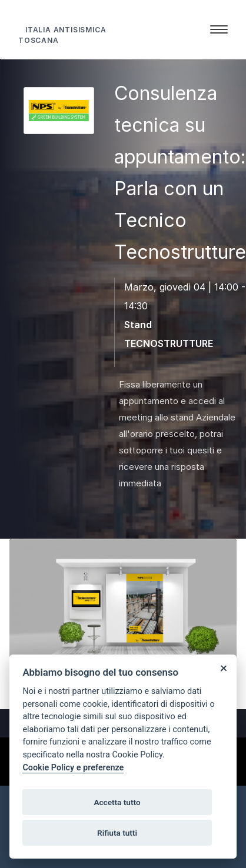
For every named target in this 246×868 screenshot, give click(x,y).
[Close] (223, 668)
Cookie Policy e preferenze (73, 768)
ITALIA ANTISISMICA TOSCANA (62, 35)
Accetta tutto (117, 802)
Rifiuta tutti (117, 833)
